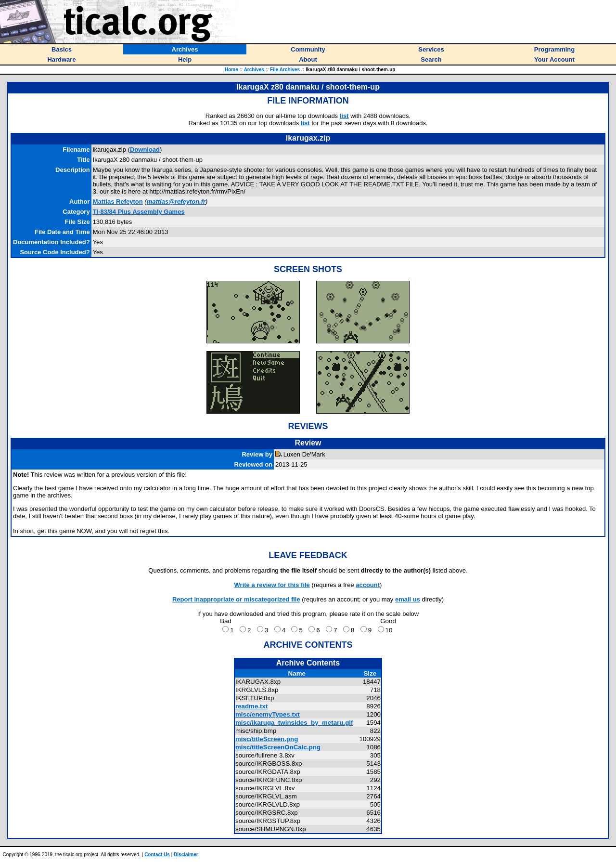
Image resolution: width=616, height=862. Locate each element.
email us (408, 599)
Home (231, 70)
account (368, 585)
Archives (254, 70)
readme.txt (251, 706)
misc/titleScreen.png (267, 739)
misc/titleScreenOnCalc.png (278, 747)
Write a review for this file (272, 585)
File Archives (285, 70)
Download (145, 150)
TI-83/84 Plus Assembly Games (139, 212)
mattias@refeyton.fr (176, 202)
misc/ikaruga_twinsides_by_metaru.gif (294, 723)
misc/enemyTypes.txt (268, 714)
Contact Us (157, 855)
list (344, 116)
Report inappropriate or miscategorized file (236, 599)
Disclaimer (186, 855)
